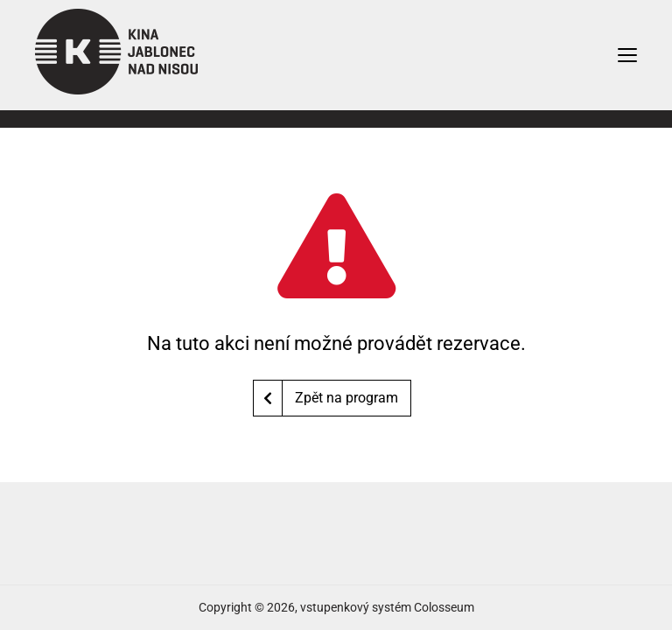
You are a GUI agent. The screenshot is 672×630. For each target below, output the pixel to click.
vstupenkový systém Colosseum (387, 607)
